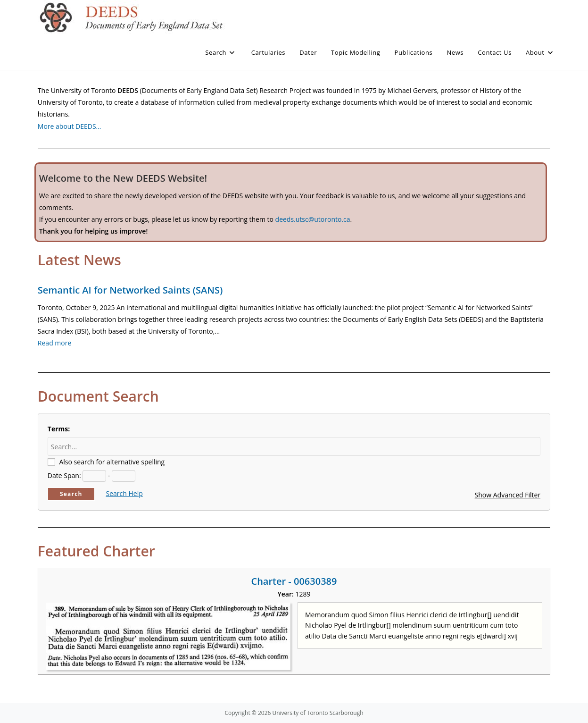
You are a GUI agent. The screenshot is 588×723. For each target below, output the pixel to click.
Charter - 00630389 (294, 581)
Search (71, 494)
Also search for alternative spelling (112, 462)
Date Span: (64, 475)
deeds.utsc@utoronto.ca (313, 219)
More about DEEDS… (70, 126)
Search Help (124, 493)
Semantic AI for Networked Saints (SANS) (130, 290)
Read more (54, 343)
